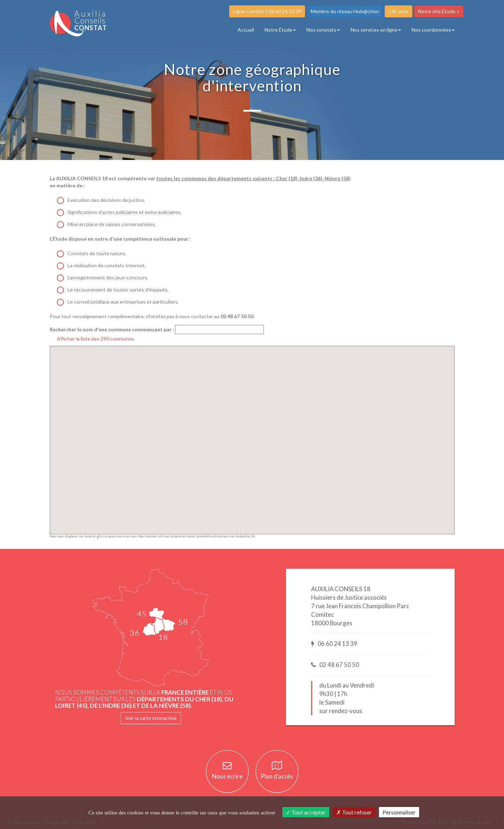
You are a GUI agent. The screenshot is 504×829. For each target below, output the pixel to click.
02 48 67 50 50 (335, 665)
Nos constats (323, 30)
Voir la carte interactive (151, 718)
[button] (248, 436)
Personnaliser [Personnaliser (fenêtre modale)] (399, 812)
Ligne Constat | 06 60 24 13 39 (267, 11)
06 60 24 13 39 (334, 644)
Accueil (246, 30)
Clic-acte (399, 11)
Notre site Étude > (439, 11)
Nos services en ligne (376, 30)
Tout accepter (306, 812)
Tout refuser (354, 812)
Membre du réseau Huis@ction (345, 11)
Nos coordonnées (433, 30)
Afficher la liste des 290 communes (96, 339)
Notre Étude (280, 30)
